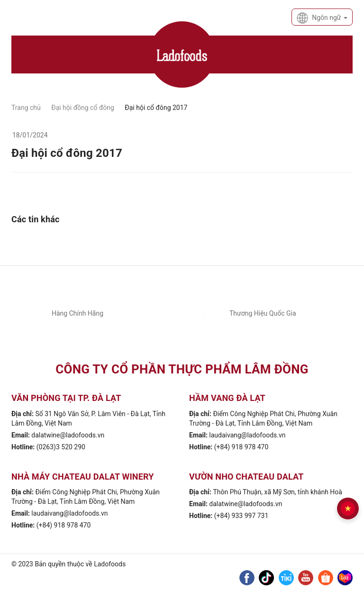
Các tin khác (36, 219)
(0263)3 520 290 (61, 447)
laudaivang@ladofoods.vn (247, 435)
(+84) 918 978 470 (241, 447)
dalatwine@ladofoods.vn (68, 435)
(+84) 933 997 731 (241, 516)
